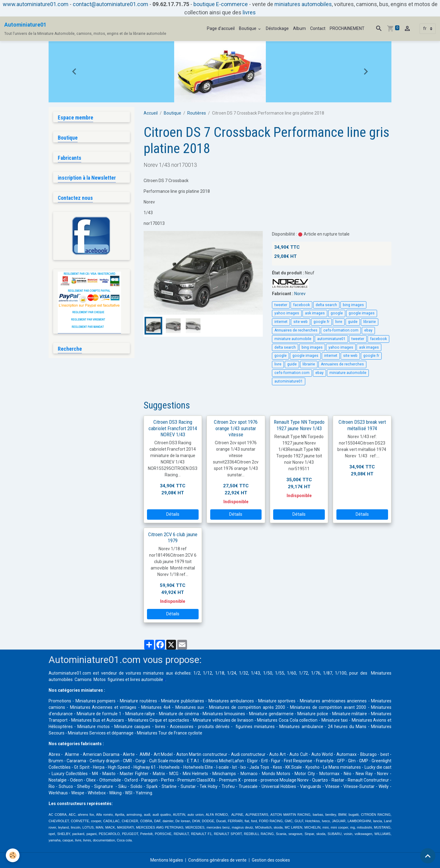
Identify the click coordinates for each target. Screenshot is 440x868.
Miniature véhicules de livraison (223, 720)
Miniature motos (94, 727)
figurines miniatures (254, 727)
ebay (368, 330)
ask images (315, 313)
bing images (353, 305)
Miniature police (313, 714)
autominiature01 (331, 339)
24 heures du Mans (347, 727)
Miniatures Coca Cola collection (287, 720)
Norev (300, 294)
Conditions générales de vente (217, 860)
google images (362, 313)
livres (249, 12)
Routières (197, 113)
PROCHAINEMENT (347, 28)
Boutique (248, 28)
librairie (370, 322)
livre (339, 322)
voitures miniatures (145, 673)
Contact (318, 28)
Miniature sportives (277, 701)
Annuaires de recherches (296, 330)
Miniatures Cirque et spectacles (159, 720)
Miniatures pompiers (95, 701)
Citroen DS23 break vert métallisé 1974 (362, 425)
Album (299, 28)
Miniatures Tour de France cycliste (170, 733)
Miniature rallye (140, 714)
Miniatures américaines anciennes (333, 701)
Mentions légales (167, 860)
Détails (173, 514)
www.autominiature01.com (36, 4)
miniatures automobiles (303, 4)
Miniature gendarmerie (271, 714)
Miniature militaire (350, 714)
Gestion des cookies (271, 860)
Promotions (60, 701)
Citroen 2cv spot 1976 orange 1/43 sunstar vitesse (236, 428)
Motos (100, 679)
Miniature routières (138, 701)
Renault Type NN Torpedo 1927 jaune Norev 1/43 (299, 425)
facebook (301, 305)
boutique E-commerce (221, 4)
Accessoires (182, 727)
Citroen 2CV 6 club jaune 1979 (173, 537)
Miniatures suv (190, 707)
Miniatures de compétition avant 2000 (329, 707)
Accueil (151, 113)
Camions (83, 679)
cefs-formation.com (341, 330)
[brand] (85, 29)
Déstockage (277, 28)
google (337, 313)
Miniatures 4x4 (156, 707)
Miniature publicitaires (182, 701)
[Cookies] (13, 855)
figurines (116, 679)
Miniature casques (132, 727)
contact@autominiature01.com (110, 4)
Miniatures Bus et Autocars (98, 720)
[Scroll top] (428, 856)
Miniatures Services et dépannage (101, 733)
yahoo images (287, 313)
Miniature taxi (335, 720)
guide (353, 322)
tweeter (281, 305)
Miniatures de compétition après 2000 (247, 707)
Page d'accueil (221, 28)
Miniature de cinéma (179, 714)
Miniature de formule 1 (99, 714)
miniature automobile (293, 339)
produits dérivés (214, 727)
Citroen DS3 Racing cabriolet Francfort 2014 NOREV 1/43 (173, 428)
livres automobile (147, 679)
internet (281, 322)
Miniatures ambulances (231, 701)
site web (301, 322)
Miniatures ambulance (301, 727)
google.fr (321, 322)
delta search (326, 305)
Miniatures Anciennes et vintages (103, 707)
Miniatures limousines (224, 714)
